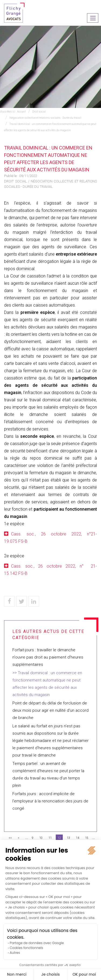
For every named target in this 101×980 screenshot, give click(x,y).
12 (59, 838)
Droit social (39, 112)
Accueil (21, 112)
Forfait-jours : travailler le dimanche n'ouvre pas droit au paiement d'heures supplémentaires (48, 657)
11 (50, 838)
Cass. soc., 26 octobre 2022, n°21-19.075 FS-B (50, 538)
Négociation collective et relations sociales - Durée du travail (45, 118)
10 (41, 838)
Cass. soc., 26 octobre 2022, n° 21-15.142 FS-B (50, 570)
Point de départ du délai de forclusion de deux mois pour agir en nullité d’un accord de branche (50, 710)
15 (87, 838)
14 (78, 838)
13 (68, 838)
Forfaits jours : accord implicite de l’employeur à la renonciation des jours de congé (50, 801)
